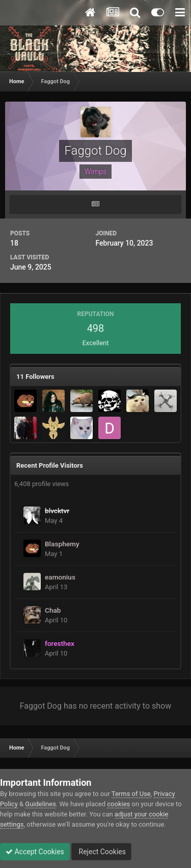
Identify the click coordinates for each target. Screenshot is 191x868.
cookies (118, 804)
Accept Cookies (35, 852)
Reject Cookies (101, 852)
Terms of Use (131, 794)
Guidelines (40, 804)
